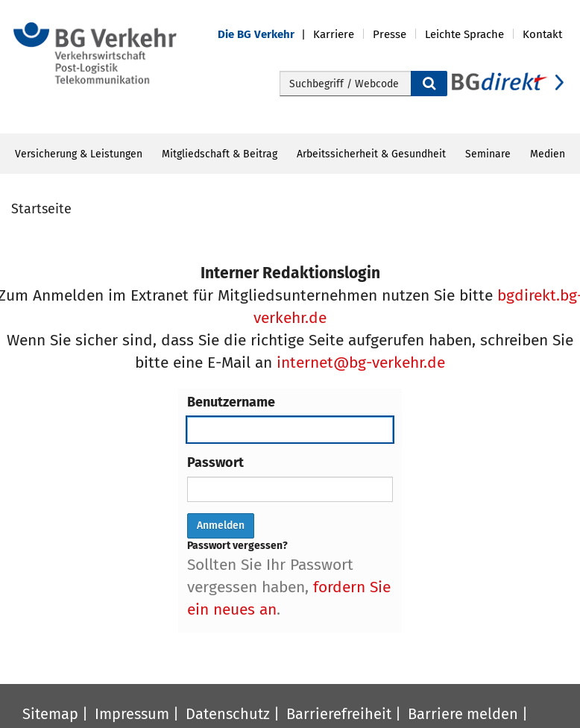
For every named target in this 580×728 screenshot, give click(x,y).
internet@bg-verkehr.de (361, 363)
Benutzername (231, 402)
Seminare (488, 154)
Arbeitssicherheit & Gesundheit (371, 154)
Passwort (215, 462)
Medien (548, 154)
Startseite (41, 209)
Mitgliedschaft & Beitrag (220, 154)
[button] (265, 35)
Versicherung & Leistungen (79, 154)
